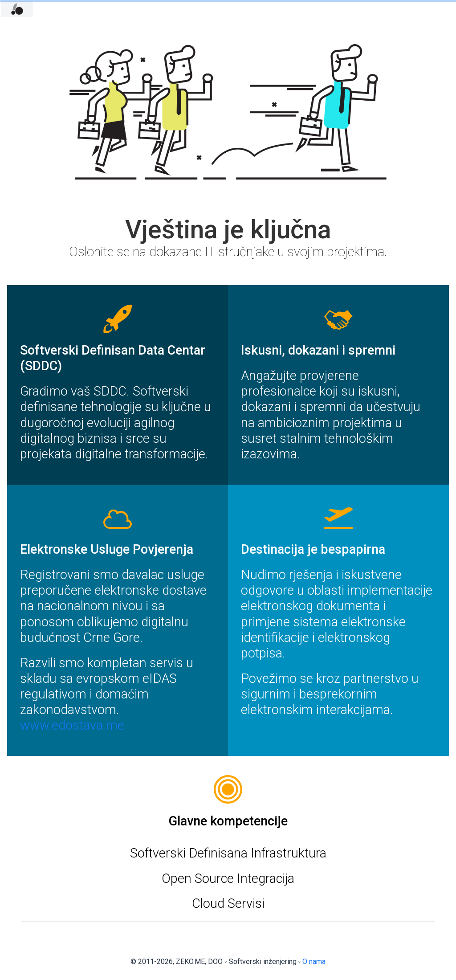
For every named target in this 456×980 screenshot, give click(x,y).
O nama (314, 962)
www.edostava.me (72, 725)
